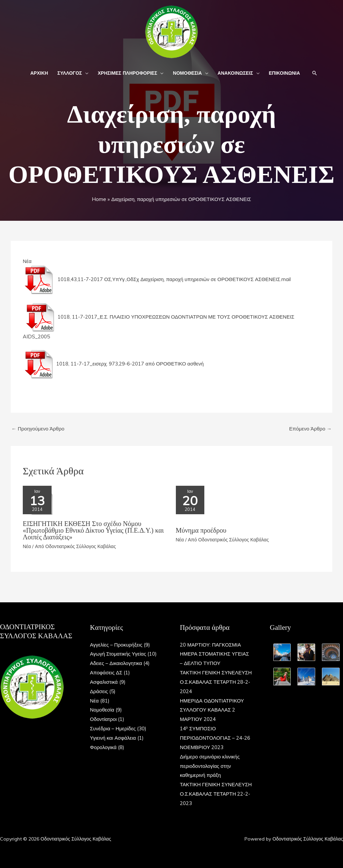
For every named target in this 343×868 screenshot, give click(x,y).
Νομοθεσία (102, 710)
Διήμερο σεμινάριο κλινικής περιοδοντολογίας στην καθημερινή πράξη (210, 766)
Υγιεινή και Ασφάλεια (113, 738)
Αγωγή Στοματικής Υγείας (118, 654)
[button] (85, 73)
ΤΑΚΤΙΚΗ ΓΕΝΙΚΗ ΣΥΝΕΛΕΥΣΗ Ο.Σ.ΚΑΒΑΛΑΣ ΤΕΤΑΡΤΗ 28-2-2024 (216, 682)
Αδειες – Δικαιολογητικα (116, 663)
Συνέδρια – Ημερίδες (113, 728)
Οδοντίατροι (104, 719)
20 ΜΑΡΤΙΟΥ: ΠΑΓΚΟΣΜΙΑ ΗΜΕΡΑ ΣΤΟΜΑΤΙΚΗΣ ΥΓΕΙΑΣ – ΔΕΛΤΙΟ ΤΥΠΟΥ (215, 654)
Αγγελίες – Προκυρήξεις (116, 645)
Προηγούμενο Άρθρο (38, 429)
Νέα (27, 261)
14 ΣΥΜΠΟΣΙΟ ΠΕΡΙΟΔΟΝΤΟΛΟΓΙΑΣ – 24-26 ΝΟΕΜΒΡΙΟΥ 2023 (215, 738)
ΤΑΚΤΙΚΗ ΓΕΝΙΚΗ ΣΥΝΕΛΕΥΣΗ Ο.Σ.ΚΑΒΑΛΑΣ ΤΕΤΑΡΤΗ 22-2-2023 (216, 794)
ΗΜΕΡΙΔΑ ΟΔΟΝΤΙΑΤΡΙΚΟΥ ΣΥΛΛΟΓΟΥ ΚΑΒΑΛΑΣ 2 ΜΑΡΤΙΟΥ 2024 (212, 710)
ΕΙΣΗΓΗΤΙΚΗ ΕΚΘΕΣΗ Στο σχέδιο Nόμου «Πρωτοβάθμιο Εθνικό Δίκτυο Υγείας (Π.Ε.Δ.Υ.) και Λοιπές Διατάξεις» (93, 530)
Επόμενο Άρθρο (310, 429)
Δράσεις (99, 691)
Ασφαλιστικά (104, 682)
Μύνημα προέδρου (201, 530)
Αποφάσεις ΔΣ (106, 673)
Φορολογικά (103, 747)
